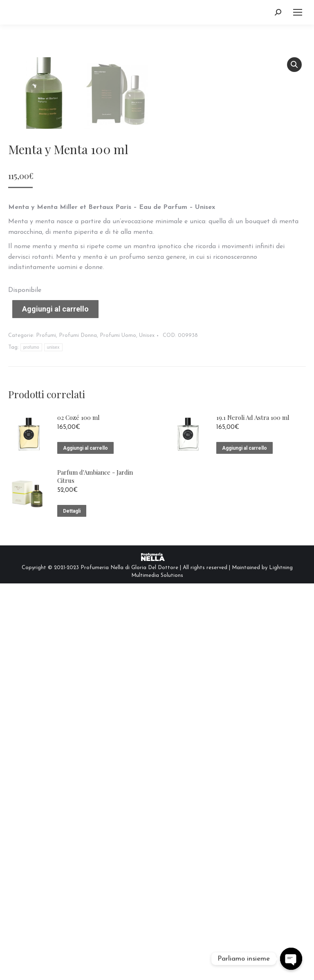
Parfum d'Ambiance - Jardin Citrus (95, 873)
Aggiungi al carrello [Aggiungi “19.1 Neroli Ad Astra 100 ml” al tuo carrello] (244, 845)
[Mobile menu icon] (298, 12)
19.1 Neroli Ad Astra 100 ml (253, 814)
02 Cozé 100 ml (78, 814)
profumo (31, 744)
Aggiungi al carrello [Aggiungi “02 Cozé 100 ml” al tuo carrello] (85, 845)
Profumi (46, 732)
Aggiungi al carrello (55, 705)
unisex (53, 744)
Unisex (147, 732)
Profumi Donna (78, 732)
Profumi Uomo (118, 732)
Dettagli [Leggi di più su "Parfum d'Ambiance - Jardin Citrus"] (72, 908)
